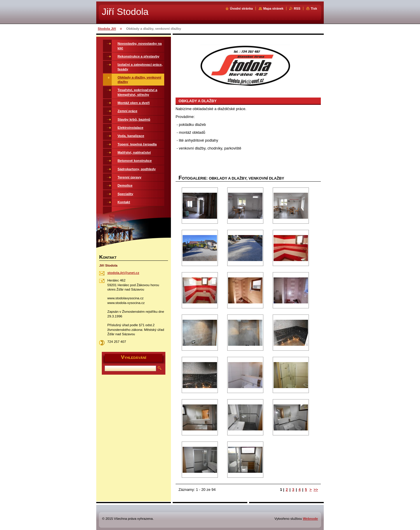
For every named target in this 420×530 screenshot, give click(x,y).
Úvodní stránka (241, 8)
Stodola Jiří (107, 29)
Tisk (314, 8)
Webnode (310, 519)
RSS (297, 8)
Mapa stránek (273, 8)
